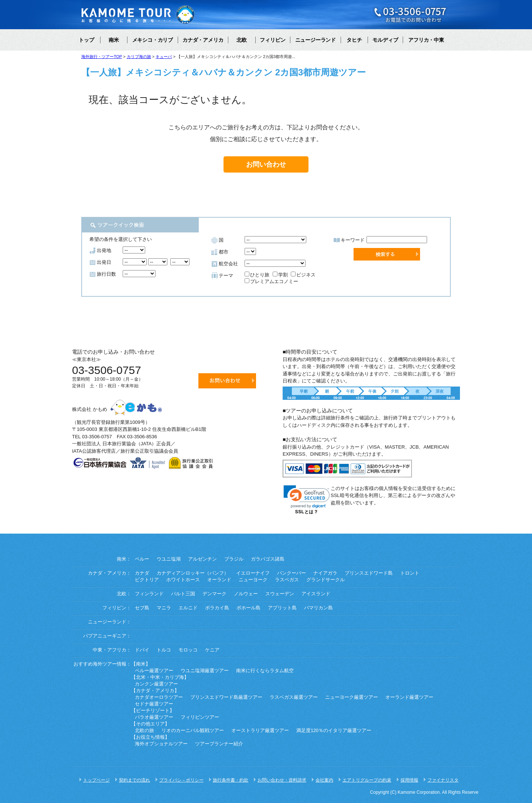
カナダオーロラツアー (159, 697)
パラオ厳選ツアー (154, 717)
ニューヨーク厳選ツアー (352, 697)
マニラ (164, 608)
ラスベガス (287, 580)
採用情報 (409, 780)
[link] (307, 497)
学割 (280, 275)
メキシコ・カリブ (153, 40)
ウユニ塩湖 (169, 559)
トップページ (96, 780)
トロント (410, 573)
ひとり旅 (257, 275)
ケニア (212, 650)
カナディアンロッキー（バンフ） (193, 573)
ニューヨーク (253, 580)
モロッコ (188, 650)
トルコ (164, 650)
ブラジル (234, 559)
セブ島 (142, 608)
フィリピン (273, 40)
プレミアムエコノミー (271, 281)
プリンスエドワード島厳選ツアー (226, 697)
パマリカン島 (318, 608)
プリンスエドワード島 (369, 573)
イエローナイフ (253, 573)
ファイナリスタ (443, 780)
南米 (114, 40)
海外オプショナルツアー (161, 744)
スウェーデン (280, 594)
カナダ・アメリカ (203, 40)
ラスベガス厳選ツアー (294, 697)
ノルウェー (246, 594)
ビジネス (303, 275)
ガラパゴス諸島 (268, 559)
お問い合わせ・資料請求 (282, 780)
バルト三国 (183, 594)
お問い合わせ (266, 164)
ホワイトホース (183, 580)
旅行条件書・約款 (231, 780)
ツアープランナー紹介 (219, 744)
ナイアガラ (325, 573)
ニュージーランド (316, 40)
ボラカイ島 (217, 608)
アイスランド (316, 594)
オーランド (219, 580)
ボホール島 (248, 608)
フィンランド (149, 594)
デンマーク (214, 594)
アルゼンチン (202, 559)
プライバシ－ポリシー (181, 780)
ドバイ (142, 650)
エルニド (188, 608)
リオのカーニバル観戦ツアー (193, 731)
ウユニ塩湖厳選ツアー (205, 671)
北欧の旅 (144, 731)
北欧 (242, 40)
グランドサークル (325, 580)
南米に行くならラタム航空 (265, 671)
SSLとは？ (307, 512)
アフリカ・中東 (426, 40)
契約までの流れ (134, 780)
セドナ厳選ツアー (154, 704)
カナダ (142, 573)
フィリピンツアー (200, 717)
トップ (86, 40)
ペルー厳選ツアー (154, 671)
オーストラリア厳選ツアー (260, 731)
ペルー (142, 559)
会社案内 (324, 780)
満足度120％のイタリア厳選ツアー (334, 731)
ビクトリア (147, 580)
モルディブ (385, 40)
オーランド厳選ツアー (409, 697)
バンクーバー (291, 573)
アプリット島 (282, 608)
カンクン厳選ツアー (156, 684)
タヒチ (354, 40)
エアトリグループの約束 (367, 780)
